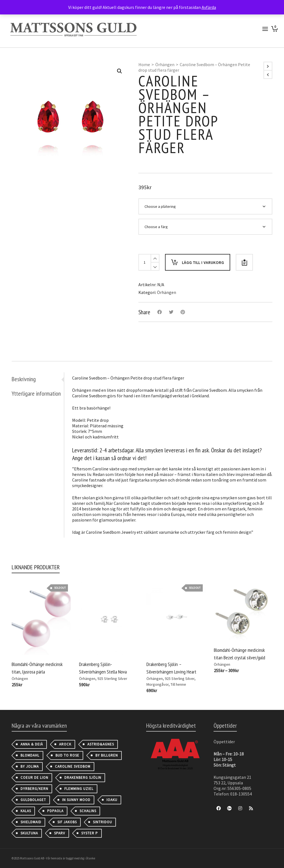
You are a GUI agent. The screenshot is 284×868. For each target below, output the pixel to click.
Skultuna (29, 833)
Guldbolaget (33, 800)
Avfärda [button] (209, 7)
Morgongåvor (158, 684)
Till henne (178, 684)
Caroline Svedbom (73, 766)
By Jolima (30, 766)
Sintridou (102, 822)
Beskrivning (24, 379)
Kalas (26, 811)
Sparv (60, 833)
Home (144, 64)
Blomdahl (30, 755)
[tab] (38, 379)
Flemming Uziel (79, 789)
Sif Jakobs (67, 822)
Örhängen (165, 64)
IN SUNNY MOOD (76, 800)
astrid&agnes (101, 744)
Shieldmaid (31, 822)
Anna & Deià (32, 744)
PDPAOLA (55, 811)
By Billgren (107, 755)
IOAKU (112, 800)
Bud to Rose (67, 755)
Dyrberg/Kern (34, 789)
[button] (120, 71)
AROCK (65, 744)
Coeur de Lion (34, 778)
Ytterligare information (36, 393)
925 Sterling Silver (112, 679)
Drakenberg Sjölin (83, 778)
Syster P (90, 833)
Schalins (88, 811)
